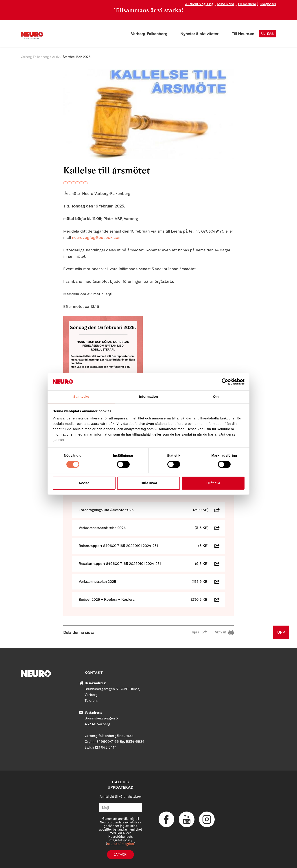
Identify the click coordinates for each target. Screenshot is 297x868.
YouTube (187, 819)
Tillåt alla (213, 483)
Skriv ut (221, 632)
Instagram (207, 819)
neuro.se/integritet (121, 844)
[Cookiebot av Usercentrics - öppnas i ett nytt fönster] (225, 382)
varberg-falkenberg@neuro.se (109, 736)
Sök (268, 34)
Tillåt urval (149, 483)
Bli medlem (247, 4)
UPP (281, 632)
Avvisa (84, 483)
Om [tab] (216, 396)
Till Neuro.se (243, 34)
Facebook (166, 819)
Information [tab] (148, 396)
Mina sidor (226, 4)
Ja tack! (120, 855)
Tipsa (195, 632)
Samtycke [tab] (81, 396)
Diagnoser (268, 4)
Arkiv (56, 57)
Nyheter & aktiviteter (199, 34)
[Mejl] (120, 808)
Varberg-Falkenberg (149, 34)
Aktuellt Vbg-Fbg (199, 4)
